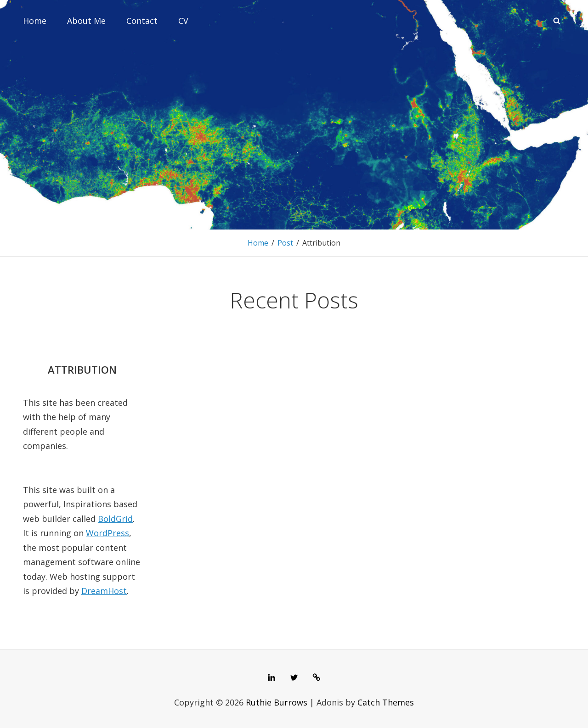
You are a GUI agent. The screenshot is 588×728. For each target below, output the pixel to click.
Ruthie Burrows (277, 702)
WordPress (107, 533)
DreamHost (104, 591)
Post (285, 243)
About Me (86, 21)
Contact (142, 21)
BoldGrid (115, 519)
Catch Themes (386, 702)
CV (183, 21)
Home (35, 21)
